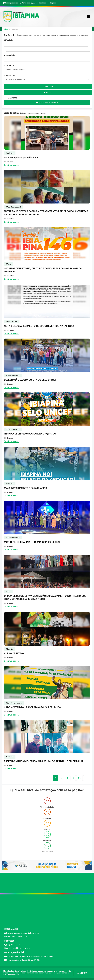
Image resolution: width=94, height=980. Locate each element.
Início (6, 29)
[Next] (79, 778)
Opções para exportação (47, 103)
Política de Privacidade (29, 973)
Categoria (9, 65)
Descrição (9, 55)
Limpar (48, 93)
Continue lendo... (12, 165)
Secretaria (9, 75)
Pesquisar (48, 86)
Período (8, 40)
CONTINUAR (83, 973)
